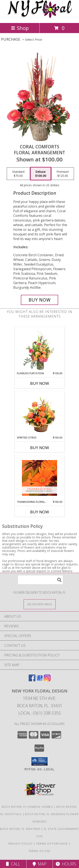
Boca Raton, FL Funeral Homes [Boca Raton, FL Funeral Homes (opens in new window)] (27, 807)
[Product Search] (40, 580)
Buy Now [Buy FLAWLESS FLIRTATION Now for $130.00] (40, 383)
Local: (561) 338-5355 (40, 713)
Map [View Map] (40, 864)
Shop (20, 28)
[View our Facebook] (32, 680)
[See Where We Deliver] (40, 604)
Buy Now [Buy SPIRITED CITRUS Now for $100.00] (40, 448)
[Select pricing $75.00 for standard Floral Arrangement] (18, 174)
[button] (39, 761)
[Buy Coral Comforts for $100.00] (40, 300)
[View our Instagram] (47, 680)
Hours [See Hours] (66, 864)
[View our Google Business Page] (40, 680)
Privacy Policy (21, 844)
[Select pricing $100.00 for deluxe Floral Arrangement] (41, 174)
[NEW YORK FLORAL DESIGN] (39, 17)
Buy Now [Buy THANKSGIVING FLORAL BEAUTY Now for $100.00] (40, 512)
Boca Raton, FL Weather (20, 829)
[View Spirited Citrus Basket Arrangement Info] (39, 414)
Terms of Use (40, 851)
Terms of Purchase (52, 844)
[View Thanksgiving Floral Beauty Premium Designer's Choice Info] (39, 478)
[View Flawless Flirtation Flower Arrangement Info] (39, 349)
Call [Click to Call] (13, 864)
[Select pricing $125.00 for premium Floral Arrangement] (63, 174)
